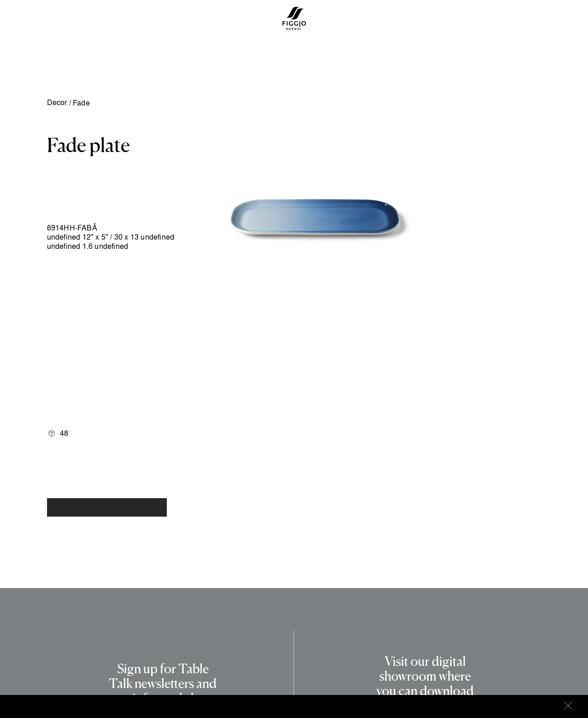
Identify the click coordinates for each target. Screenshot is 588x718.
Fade (81, 103)
